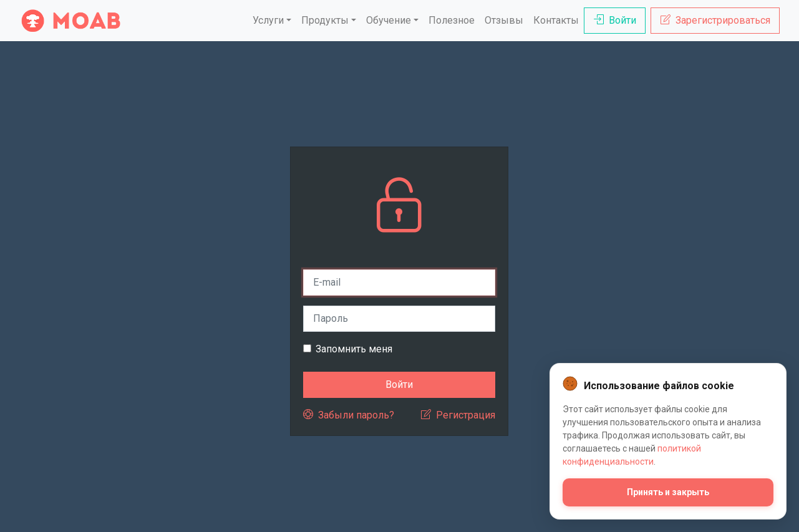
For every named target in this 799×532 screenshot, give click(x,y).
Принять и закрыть (668, 492)
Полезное (452, 20)
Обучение (389, 20)
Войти (615, 20)
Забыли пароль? (349, 415)
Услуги (268, 20)
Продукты (325, 20)
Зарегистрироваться (715, 20)
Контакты (556, 20)
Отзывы (504, 20)
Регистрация (458, 415)
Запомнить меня (354, 349)
